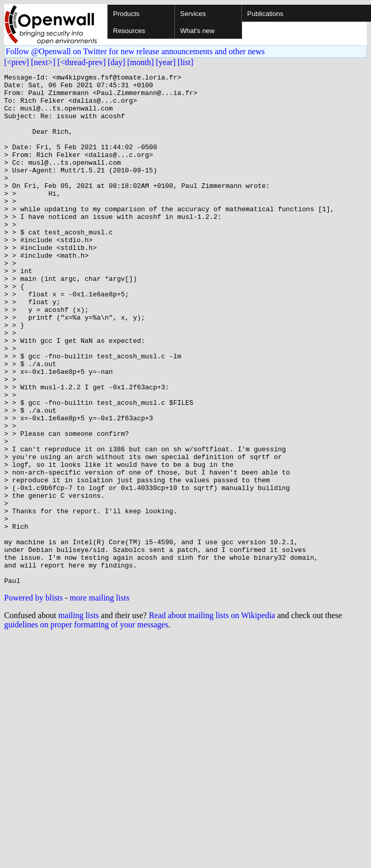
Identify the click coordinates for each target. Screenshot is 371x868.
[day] (117, 62)
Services (193, 14)
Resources (129, 31)
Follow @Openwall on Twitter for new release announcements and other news (135, 51)
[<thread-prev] (81, 62)
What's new (197, 31)
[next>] (43, 62)
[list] (185, 62)
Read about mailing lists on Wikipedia (212, 717)
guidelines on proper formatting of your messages (86, 727)
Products (126, 14)
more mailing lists (100, 700)
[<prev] (17, 62)
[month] (141, 62)
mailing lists (79, 717)
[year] (166, 62)
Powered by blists (34, 700)
